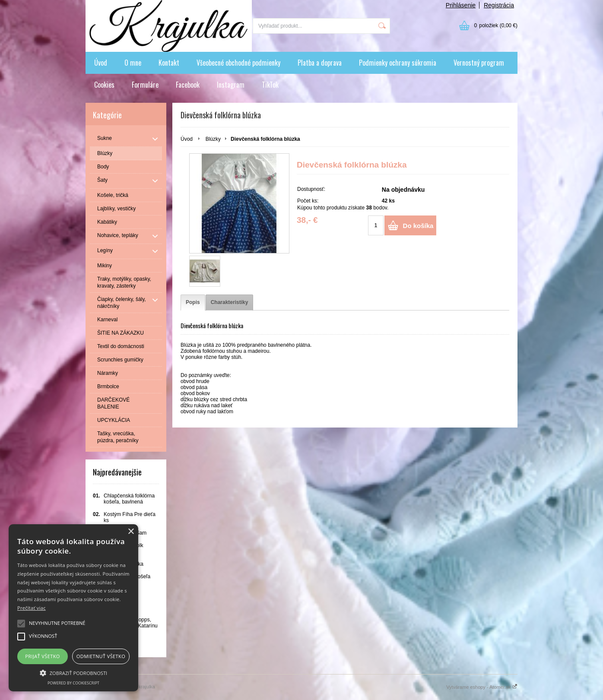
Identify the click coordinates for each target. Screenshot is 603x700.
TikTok (270, 85)
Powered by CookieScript (73, 683)
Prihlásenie (461, 5)
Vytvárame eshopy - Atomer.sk (482, 687)
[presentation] (193, 302)
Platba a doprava (320, 63)
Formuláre (145, 85)
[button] (73, 672)
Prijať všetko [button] (43, 656)
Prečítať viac (32, 608)
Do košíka (418, 226)
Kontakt (169, 63)
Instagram (231, 85)
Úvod (101, 63)
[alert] (73, 608)
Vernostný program (479, 63)
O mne (133, 63)
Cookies (104, 85)
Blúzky (213, 139)
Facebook (188, 85)
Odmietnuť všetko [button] (101, 656)
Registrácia (499, 5)
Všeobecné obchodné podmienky (238, 63)
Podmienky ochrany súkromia (398, 63)
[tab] (193, 302)
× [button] (131, 532)
